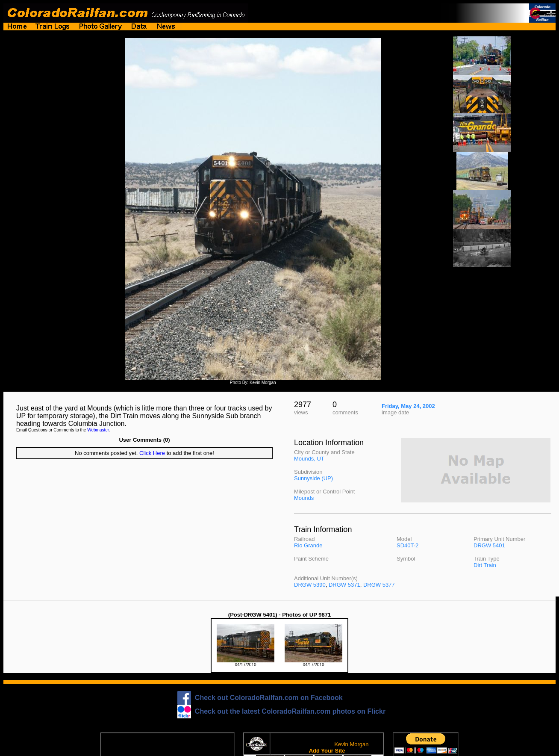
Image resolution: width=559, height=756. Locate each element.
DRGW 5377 (379, 585)
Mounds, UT (309, 459)
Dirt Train (485, 565)
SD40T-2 (407, 545)
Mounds (304, 498)
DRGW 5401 (489, 545)
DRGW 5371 (344, 585)
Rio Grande (308, 545)
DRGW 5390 (310, 585)
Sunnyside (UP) (313, 478)
